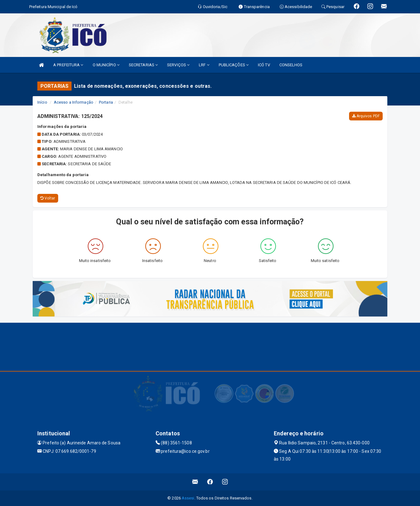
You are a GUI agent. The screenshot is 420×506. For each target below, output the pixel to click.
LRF (204, 65)
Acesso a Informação (74, 102)
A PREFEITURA (68, 65)
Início (42, 102)
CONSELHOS (291, 65)
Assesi (188, 498)
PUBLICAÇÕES (234, 65)
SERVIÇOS (178, 65)
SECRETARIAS (143, 65)
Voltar (48, 198)
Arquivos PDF (366, 116)
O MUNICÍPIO (106, 65)
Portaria (106, 102)
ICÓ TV (264, 65)
